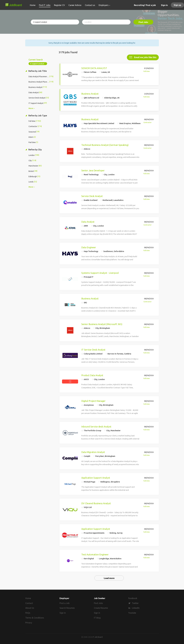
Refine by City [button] (35, 149)
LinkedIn (136, 608)
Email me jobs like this (145, 57)
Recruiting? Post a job (145, 5)
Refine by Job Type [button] (37, 115)
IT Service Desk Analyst (93, 350)
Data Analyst (88, 221)
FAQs (28, 613)
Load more (109, 578)
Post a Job (65, 603)
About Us (30, 608)
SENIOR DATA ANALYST (94, 68)
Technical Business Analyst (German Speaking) (105, 145)
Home (28, 598)
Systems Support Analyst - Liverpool (100, 273)
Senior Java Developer (93, 170)
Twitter (135, 603)
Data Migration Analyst (93, 452)
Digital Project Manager (93, 401)
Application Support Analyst (96, 477)
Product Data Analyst (92, 375)
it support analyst (37, 63)
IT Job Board (98, 637)
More (31, 108)
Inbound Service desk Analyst (96, 426)
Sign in (164, 5)
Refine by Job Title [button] (37, 71)
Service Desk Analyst (92, 196)
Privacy (29, 622)
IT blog (97, 617)
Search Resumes (67, 608)
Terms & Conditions (35, 617)
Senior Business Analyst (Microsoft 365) (102, 324)
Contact (29, 603)
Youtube (132, 613)
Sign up (177, 5)
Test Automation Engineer (95, 554)
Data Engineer (89, 247)
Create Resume (101, 608)
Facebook (133, 598)
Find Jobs (143, 22)
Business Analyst (90, 94)
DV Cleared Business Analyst (96, 503)
